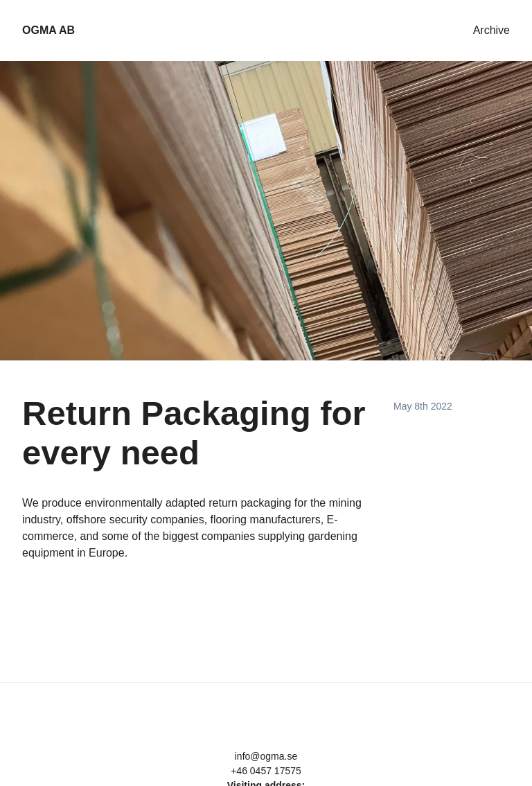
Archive (491, 30)
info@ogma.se (266, 756)
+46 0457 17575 (266, 771)
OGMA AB (48, 30)
